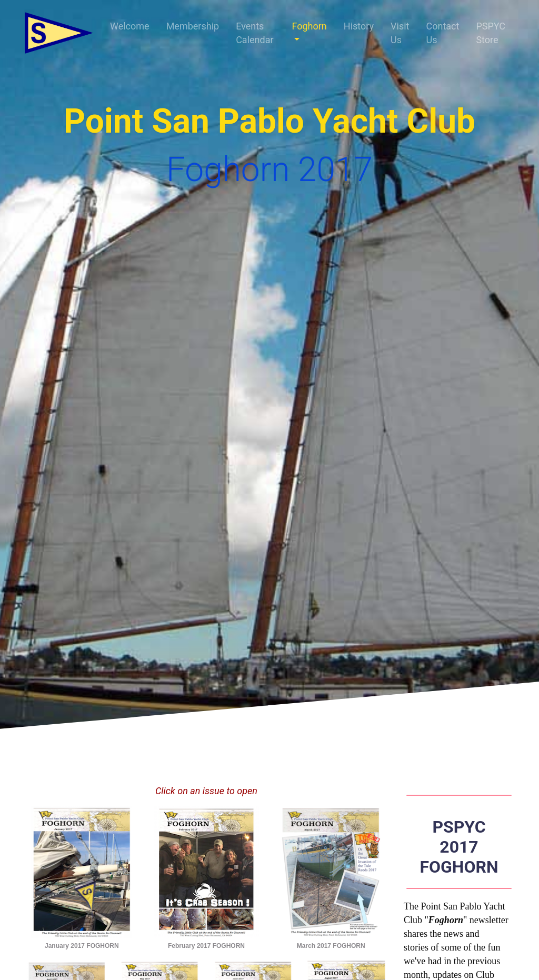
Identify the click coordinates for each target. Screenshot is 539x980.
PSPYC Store (491, 33)
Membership (193, 26)
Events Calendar (254, 33)
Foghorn (309, 26)
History (359, 26)
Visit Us (400, 33)
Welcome (130, 26)
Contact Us (442, 33)
